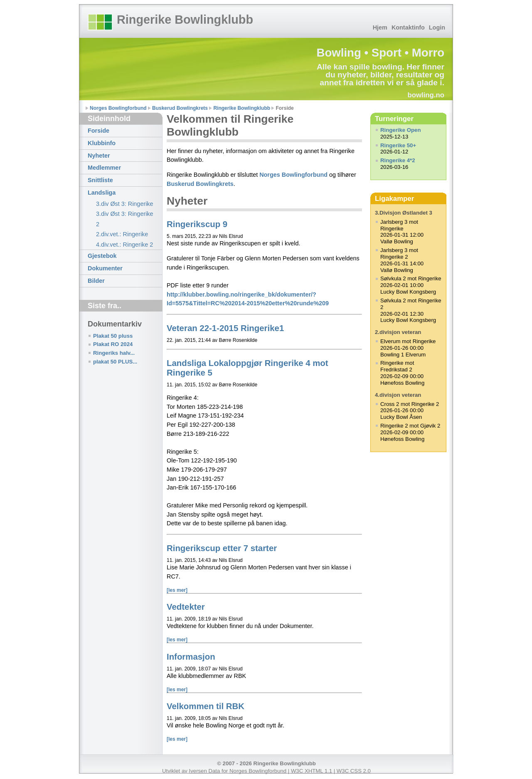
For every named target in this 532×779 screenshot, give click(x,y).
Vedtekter (186, 607)
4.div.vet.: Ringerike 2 (124, 245)
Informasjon (191, 657)
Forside (99, 131)
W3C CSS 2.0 (354, 771)
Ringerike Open (400, 130)
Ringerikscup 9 (197, 224)
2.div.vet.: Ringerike (122, 234)
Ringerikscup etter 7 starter (222, 548)
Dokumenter (105, 268)
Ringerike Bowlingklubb (185, 20)
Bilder (96, 281)
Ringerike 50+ (398, 145)
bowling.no (426, 95)
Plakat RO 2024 (113, 344)
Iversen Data (205, 771)
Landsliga (102, 193)
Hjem (380, 27)
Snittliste (100, 180)
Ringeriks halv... (114, 353)
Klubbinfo (102, 143)
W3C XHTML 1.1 (312, 771)
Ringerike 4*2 (398, 160)
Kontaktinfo (408, 27)
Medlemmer (104, 168)
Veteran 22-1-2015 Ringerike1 (225, 328)
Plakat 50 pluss (113, 336)
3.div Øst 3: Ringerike (125, 204)
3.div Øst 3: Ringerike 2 (125, 219)
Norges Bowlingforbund (118, 108)
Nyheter (99, 156)
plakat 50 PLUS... (115, 362)
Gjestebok (102, 256)
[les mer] (177, 590)
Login (437, 27)
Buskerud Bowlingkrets (180, 108)
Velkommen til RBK (206, 706)
